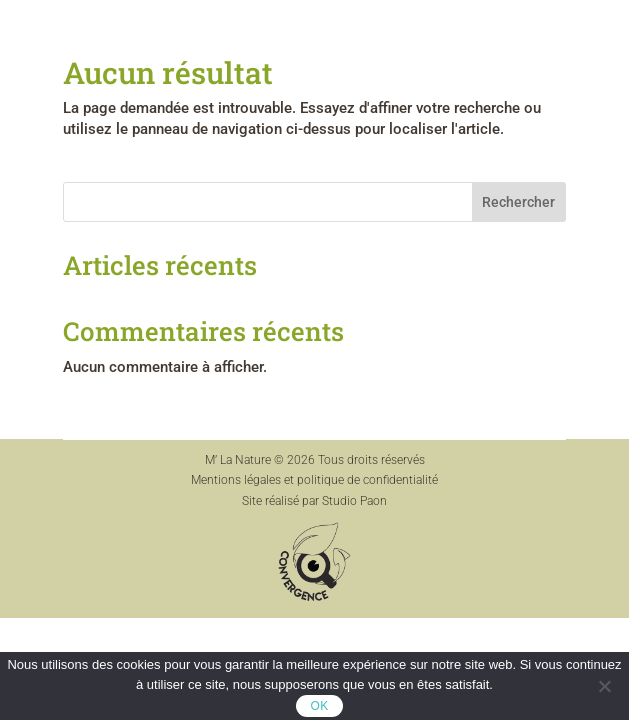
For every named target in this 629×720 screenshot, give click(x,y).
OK (320, 706)
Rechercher (518, 202)
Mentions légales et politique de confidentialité (314, 480)
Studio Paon (354, 501)
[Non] (604, 686)
